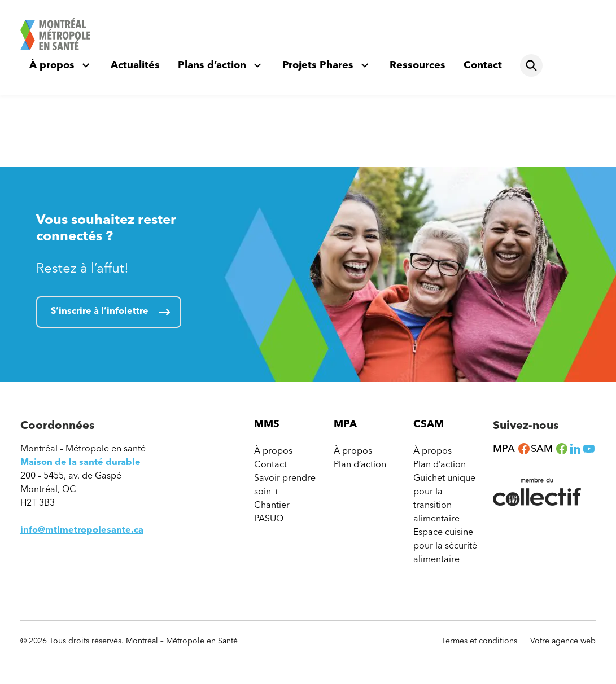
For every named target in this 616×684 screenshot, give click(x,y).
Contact (483, 65)
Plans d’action (212, 65)
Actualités (135, 65)
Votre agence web (563, 641)
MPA (512, 449)
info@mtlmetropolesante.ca (82, 530)
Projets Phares (318, 65)
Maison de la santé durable (80, 462)
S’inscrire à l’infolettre (100, 311)
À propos (52, 65)
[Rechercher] (531, 65)
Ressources (418, 65)
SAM (550, 449)
